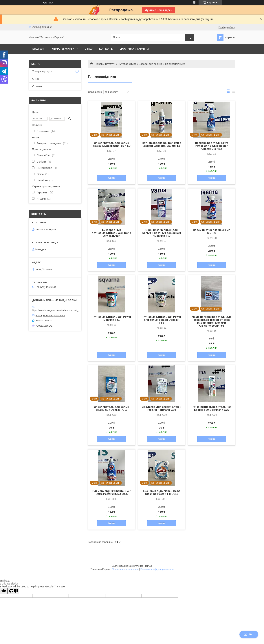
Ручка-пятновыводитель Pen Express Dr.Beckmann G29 (212, 408)
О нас (89, 49)
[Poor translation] (13, 591)
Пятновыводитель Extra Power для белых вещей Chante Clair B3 (212, 146)
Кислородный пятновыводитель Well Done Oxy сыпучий (111, 233)
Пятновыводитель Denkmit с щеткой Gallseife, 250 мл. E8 (162, 144)
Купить (111, 178)
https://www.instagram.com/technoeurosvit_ (55, 310)
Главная (38, 49)
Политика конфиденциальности (157, 569)
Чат (249, 634)
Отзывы (37, 86)
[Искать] (189, 37)
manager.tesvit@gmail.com (50, 315)
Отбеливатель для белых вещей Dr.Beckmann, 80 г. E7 (112, 144)
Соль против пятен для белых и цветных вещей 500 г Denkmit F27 (162, 233)
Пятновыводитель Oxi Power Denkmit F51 (111, 318)
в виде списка (234, 92)
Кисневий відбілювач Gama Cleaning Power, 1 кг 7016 (162, 492)
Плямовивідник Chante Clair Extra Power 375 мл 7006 (111, 492)
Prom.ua (148, 566)
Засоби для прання (151, 64)
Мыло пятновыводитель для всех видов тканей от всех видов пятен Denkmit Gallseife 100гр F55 (212, 321)
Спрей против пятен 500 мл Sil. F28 (212, 231)
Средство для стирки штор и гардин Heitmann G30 (162, 408)
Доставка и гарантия (135, 49)
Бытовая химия (127, 64)
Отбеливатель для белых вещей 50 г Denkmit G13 (111, 408)
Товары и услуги (62, 49)
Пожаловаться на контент (125, 569)
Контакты (106, 49)
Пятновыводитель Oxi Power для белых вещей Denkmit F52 (162, 320)
